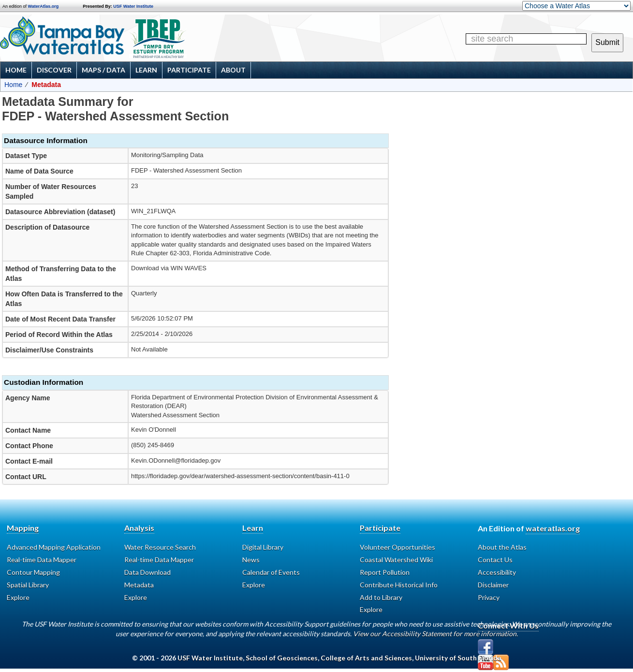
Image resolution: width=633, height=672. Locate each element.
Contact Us (495, 560)
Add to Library (381, 597)
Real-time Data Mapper (42, 560)
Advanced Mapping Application (54, 547)
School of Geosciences (282, 658)
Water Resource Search (160, 547)
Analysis (139, 528)
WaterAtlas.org (44, 6)
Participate (189, 70)
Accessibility (497, 572)
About (233, 70)
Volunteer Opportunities (397, 547)
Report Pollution (385, 572)
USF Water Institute (133, 6)
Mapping (23, 528)
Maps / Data (103, 70)
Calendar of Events (271, 572)
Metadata (139, 585)
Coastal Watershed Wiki (396, 560)
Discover (54, 70)
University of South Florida (458, 658)
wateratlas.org (553, 528)
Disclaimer (493, 585)
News (251, 560)
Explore (18, 597)
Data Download (147, 572)
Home (16, 70)
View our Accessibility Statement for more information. (435, 634)
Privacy (489, 597)
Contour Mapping (33, 572)
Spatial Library (28, 585)
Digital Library (263, 547)
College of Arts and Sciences (366, 658)
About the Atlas (502, 547)
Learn (146, 70)
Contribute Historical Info (399, 585)
